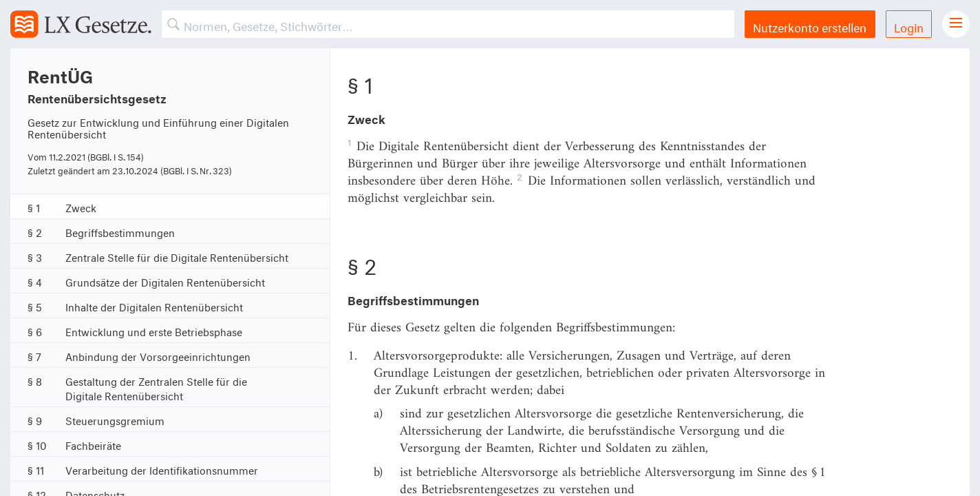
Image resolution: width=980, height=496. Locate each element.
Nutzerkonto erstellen (810, 26)
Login (909, 26)
